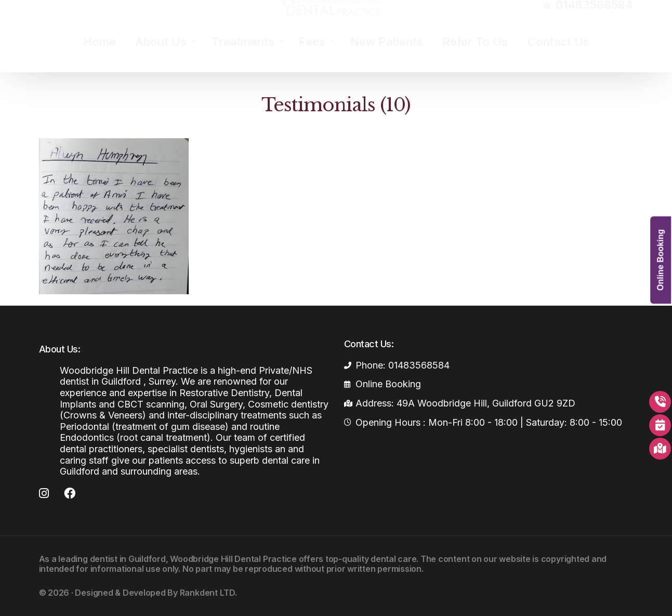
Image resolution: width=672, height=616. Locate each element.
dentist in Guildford (128, 559)
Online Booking (660, 260)
